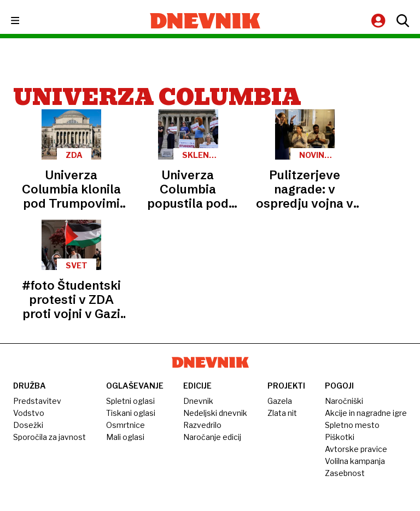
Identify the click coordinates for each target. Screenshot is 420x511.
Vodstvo (29, 413)
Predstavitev (37, 401)
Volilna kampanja (355, 461)
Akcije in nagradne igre (366, 413)
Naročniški (344, 401)
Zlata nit (282, 413)
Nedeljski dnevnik (215, 413)
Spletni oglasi (130, 401)
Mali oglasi (125, 437)
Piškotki (340, 437)
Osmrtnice (126, 425)
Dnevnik (198, 401)
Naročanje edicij (212, 437)
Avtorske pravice (356, 449)
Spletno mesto (352, 425)
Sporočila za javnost (49, 437)
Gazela (280, 401)
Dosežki (28, 425)
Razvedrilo (202, 425)
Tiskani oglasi (131, 413)
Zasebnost (345, 473)
